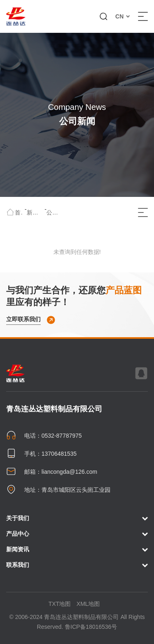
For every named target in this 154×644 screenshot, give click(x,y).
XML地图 (88, 604)
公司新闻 (55, 212)
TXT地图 (60, 604)
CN (123, 16)
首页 (19, 212)
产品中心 (77, 534)
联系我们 (77, 565)
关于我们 (77, 518)
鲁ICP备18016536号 (91, 627)
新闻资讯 (35, 212)
